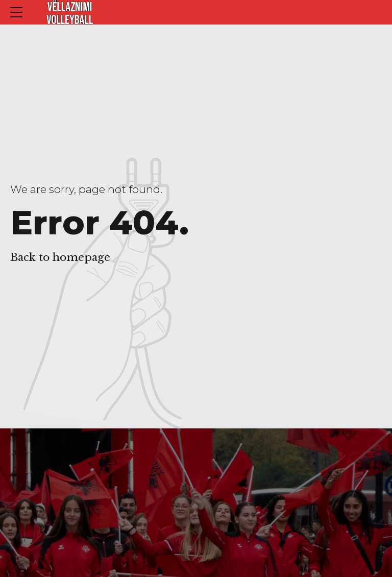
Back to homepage (60, 257)
